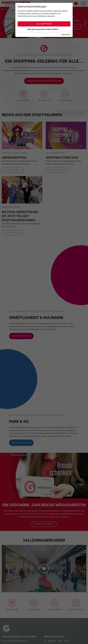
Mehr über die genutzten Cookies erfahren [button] (44, 29)
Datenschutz (66, 35)
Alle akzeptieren (44, 24)
